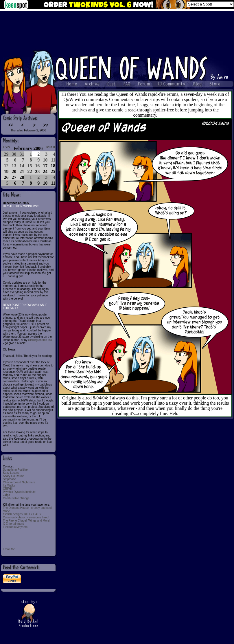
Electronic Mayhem (15, 527)
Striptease (9, 479)
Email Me (9, 549)
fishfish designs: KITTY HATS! (22, 514)
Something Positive (15, 470)
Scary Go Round (14, 476)
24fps (6, 495)
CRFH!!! (8, 489)
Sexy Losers (11, 473)
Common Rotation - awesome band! (26, 517)
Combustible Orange (16, 498)
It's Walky (9, 486)
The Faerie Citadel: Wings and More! (26, 521)
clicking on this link (40, 340)
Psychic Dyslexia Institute (19, 492)
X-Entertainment (13, 524)
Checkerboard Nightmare (19, 482)
